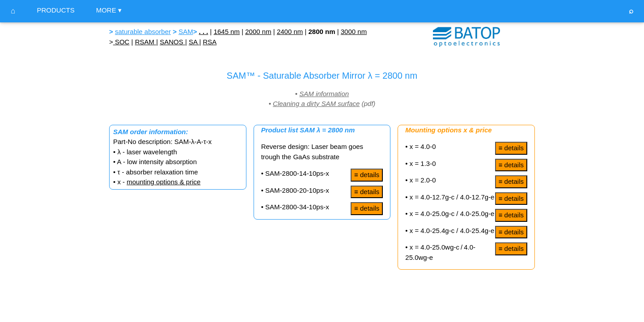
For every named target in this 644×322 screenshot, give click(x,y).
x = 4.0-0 (422, 146)
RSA (210, 42)
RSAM (146, 42)
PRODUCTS (55, 10)
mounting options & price (163, 182)
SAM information (324, 94)
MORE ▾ (109, 10)
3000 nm (354, 32)
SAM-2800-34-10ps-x (297, 207)
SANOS (172, 42)
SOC (121, 42)
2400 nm (290, 32)
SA (194, 42)
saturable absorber (143, 32)
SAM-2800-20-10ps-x (297, 190)
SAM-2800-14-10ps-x (297, 173)
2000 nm (258, 32)
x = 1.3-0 (422, 163)
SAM (186, 32)
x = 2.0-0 (422, 180)
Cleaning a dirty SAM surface (316, 104)
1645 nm (227, 32)
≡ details (367, 175)
